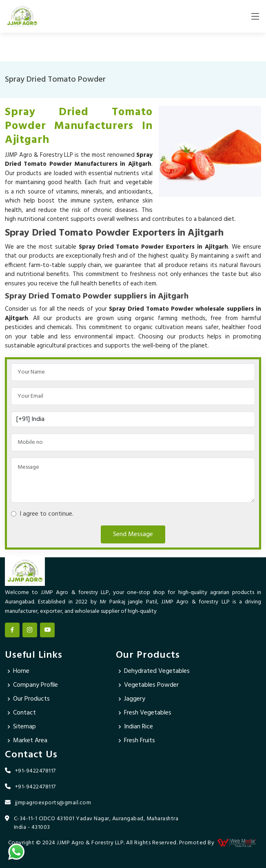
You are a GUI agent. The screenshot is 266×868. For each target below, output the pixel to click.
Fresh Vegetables (148, 713)
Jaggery (135, 699)
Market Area (30, 741)
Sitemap (24, 727)
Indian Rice (139, 727)
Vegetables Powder (151, 685)
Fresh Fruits (140, 741)
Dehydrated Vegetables (157, 671)
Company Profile (35, 685)
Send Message (133, 534)
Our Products (31, 699)
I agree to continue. (45, 514)
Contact (24, 713)
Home (21, 671)
